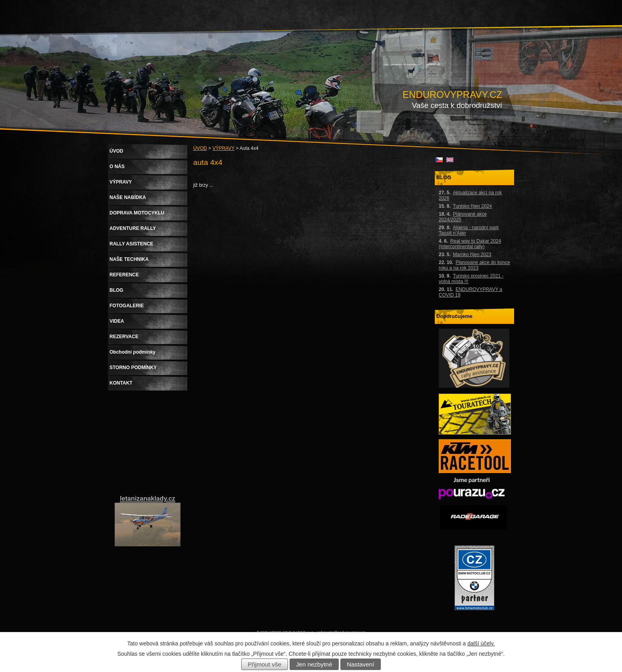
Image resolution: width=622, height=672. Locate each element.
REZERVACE (124, 337)
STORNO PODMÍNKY (133, 368)
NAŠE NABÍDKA (128, 197)
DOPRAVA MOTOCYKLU (137, 213)
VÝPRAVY (223, 148)
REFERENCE (124, 275)
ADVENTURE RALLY (133, 228)
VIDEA (117, 321)
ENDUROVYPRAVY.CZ (452, 95)
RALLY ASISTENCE (131, 244)
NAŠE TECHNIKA (129, 259)
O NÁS (117, 167)
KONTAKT (121, 383)
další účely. (481, 643)
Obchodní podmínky (132, 352)
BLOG (116, 290)
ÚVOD (200, 148)
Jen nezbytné (314, 664)
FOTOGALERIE (127, 306)
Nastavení (360, 664)
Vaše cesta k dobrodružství (457, 105)
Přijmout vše (265, 664)
